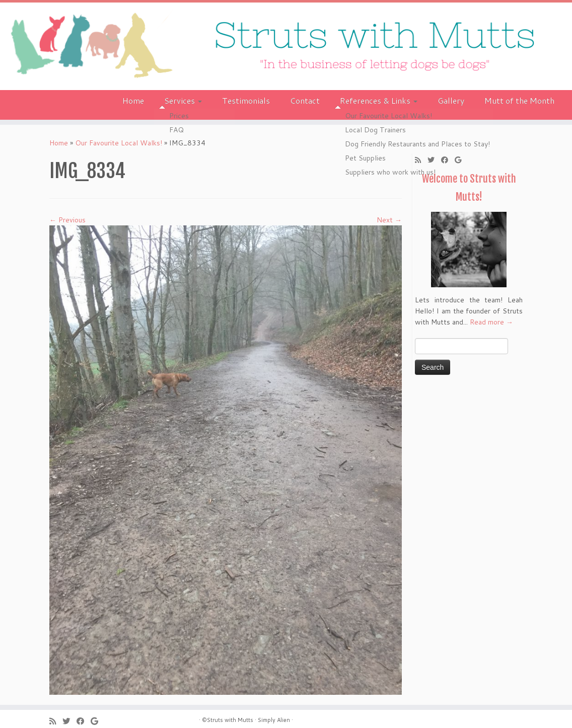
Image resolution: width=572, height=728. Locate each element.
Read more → (491, 322)
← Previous (67, 220)
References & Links (379, 100)
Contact (305, 100)
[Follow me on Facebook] (448, 160)
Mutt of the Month (519, 100)
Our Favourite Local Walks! (119, 143)
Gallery (451, 100)
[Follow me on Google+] (461, 160)
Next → (389, 220)
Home (133, 100)
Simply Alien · (275, 720)
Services (183, 100)
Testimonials (246, 100)
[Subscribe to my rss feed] (421, 160)
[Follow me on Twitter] (434, 160)
